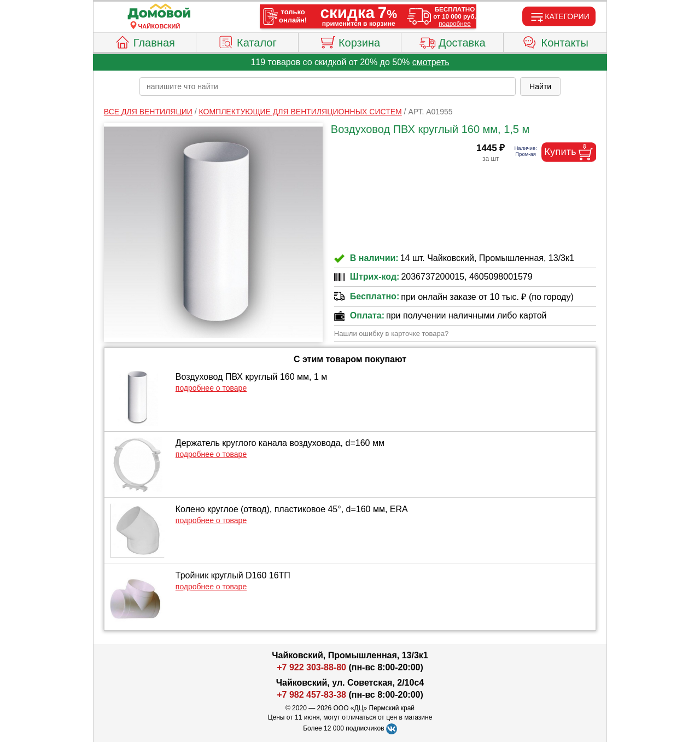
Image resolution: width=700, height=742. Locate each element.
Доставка (453, 41)
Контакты (555, 41)
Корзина (350, 41)
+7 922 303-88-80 (311, 667)
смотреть (431, 62)
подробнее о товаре (211, 388)
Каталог (247, 41)
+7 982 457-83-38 (311, 695)
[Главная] (159, 12)
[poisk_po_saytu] (328, 86)
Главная (145, 41)
